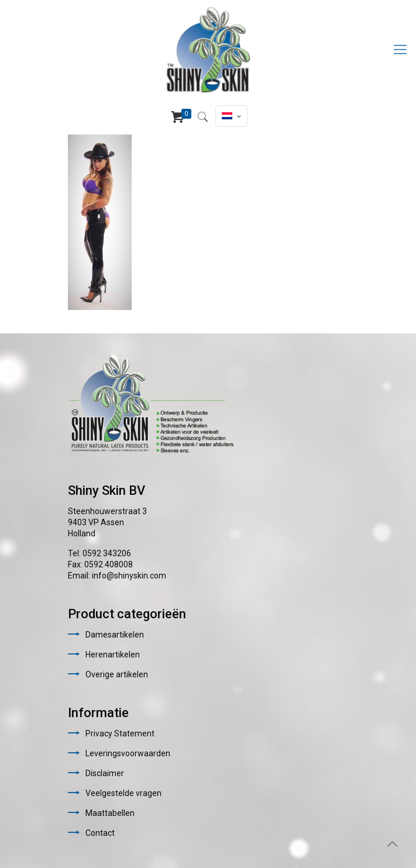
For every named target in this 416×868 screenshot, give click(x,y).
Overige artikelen (117, 674)
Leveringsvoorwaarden (128, 753)
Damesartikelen (115, 635)
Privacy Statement (120, 733)
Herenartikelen (113, 655)
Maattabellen (110, 813)
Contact (100, 833)
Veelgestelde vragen (123, 793)
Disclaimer (105, 773)
